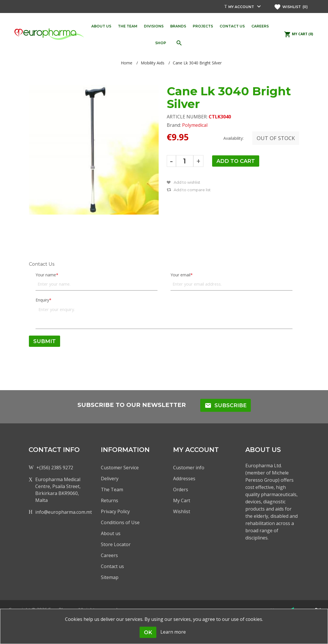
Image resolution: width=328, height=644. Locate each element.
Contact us (112, 566)
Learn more (173, 632)
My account (241, 7)
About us (111, 533)
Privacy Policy (115, 511)
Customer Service (120, 468)
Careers (109, 555)
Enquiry (42, 300)
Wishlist (182, 511)
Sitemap (110, 577)
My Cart (182, 500)
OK (148, 632)
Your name (46, 275)
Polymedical (195, 125)
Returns (110, 500)
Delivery (110, 479)
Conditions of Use (120, 522)
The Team (112, 489)
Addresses (184, 479)
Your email (180, 275)
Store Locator (116, 544)
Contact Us (42, 264)
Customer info (189, 468)
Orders (181, 489)
